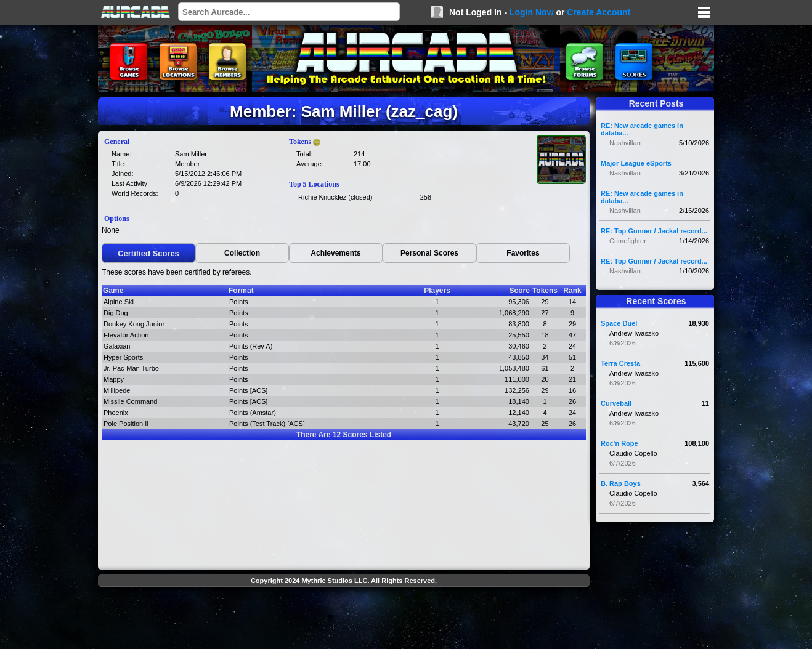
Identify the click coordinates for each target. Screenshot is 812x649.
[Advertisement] (344, 619)
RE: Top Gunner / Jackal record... (654, 231)
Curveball (616, 403)
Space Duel (619, 323)
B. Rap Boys (621, 483)
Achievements (335, 253)
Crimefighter (628, 241)
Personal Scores (429, 253)
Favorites (523, 253)
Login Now (532, 12)
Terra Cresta (620, 363)
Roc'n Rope (619, 443)
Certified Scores (148, 253)
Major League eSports (636, 163)
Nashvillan (625, 143)
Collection (242, 253)
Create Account (599, 12)
